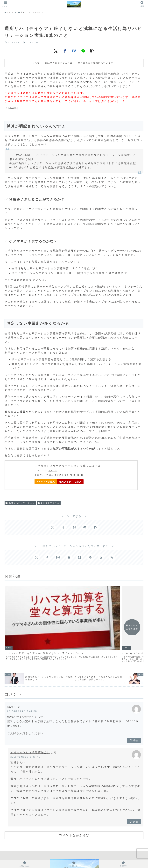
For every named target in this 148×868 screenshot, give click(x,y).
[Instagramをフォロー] (58, 557)
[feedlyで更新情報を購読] (101, 557)
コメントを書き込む (74, 800)
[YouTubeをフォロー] (69, 557)
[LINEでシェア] (83, 51)
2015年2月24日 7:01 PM (22, 676)
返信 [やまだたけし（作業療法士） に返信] (134, 786)
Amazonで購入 (46, 482)
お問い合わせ (60, 855)
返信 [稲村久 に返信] (134, 705)
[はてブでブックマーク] (74, 51)
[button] (92, 51)
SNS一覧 (77, 855)
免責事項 (91, 855)
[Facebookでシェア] (65, 51)
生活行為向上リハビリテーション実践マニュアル (68, 466)
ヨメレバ (52, 471)
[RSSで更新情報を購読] (112, 557)
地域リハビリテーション (20, 503)
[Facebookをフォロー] (47, 557)
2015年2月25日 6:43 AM (26, 721)
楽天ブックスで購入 (70, 482)
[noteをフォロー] (79, 557)
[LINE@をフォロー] (90, 557)
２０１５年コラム (49, 503)
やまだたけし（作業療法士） (30, 717)
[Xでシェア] (56, 51)
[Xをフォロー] (36, 557)
